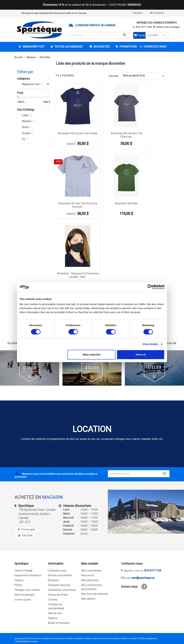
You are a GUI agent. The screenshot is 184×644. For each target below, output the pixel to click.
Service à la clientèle (60, 575)
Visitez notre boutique (168, 27)
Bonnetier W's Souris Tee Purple (78, 133)
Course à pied (23, 600)
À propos (53, 580)
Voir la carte (28, 529)
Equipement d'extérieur (28, 575)
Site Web (27, 535)
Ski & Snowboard (24, 595)
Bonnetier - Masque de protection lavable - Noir (78, 275)
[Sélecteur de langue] (138, 13)
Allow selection (91, 355)
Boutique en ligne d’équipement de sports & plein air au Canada (54, 13)
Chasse (19, 580)
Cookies (53, 600)
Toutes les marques (68, 47)
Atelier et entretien (59, 623)
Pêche (18, 585)
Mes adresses (90, 580)
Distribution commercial (62, 590)
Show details (150, 344)
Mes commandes (91, 571)
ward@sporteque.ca (143, 578)
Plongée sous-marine (27, 590)
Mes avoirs (88, 575)
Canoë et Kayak (23, 571)
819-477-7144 (144, 27)
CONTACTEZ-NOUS (155, 47)
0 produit (157, 35)
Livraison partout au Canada (95, 25)
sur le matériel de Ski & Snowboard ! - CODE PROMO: (92, 5)
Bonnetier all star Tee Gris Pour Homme (78, 205)
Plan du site (55, 613)
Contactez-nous (57, 571)
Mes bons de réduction (95, 594)
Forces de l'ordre (58, 595)
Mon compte (90, 564)
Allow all (141, 355)
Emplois (53, 618)
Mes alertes (88, 599)
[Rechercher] (98, 35)
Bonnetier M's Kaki (126, 203)
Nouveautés (101, 47)
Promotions (128, 47)
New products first (144, 76)
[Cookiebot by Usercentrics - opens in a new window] (150, 287)
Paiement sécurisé (59, 585)
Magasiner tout (33, 47)
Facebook (144, 587)
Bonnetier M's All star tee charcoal (127, 135)
